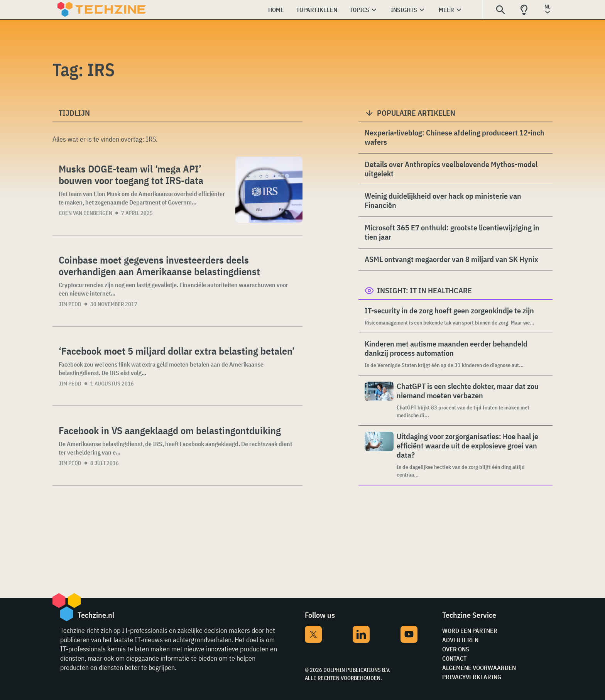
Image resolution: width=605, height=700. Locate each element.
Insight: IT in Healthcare (424, 290)
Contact (454, 658)
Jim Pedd (70, 304)
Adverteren (460, 640)
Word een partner (470, 631)
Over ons (456, 649)
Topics (359, 10)
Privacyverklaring (472, 677)
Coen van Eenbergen (85, 213)
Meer (446, 10)
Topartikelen (317, 10)
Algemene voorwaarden (479, 668)
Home (276, 10)
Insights (404, 10)
